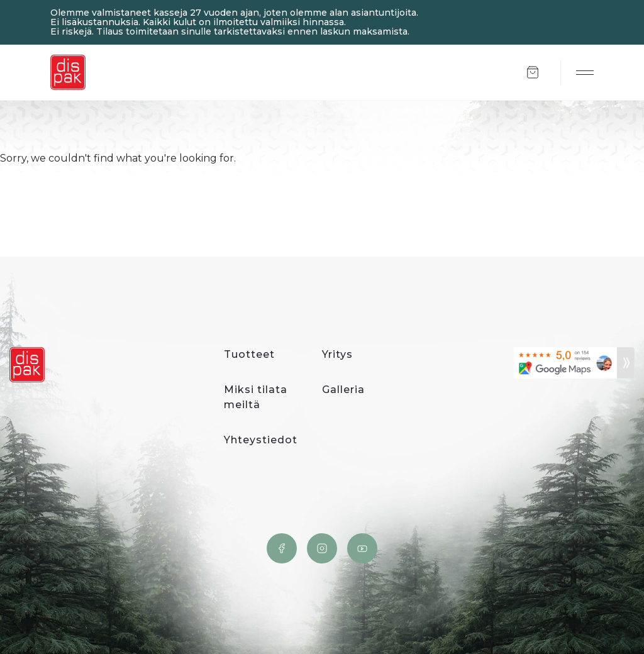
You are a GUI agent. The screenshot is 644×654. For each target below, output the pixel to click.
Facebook (282, 548)
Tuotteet (249, 354)
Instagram (322, 548)
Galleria (343, 390)
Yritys (337, 354)
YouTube (362, 548)
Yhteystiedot (261, 440)
